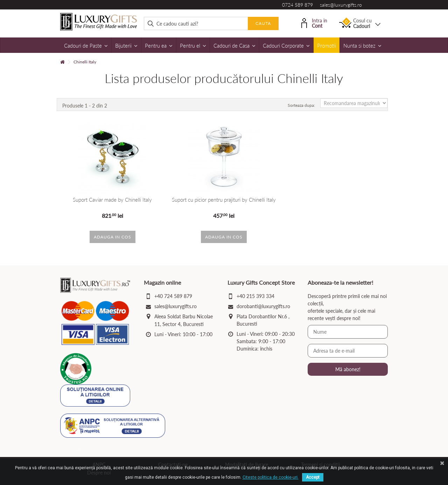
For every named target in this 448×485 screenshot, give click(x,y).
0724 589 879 (297, 5)
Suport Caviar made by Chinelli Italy (112, 200)
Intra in (314, 23)
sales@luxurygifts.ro (341, 5)
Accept (313, 477)
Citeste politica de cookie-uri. (271, 477)
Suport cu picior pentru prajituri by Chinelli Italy (224, 200)
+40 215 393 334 (255, 296)
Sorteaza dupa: (301, 105)
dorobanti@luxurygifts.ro (263, 306)
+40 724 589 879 (173, 296)
